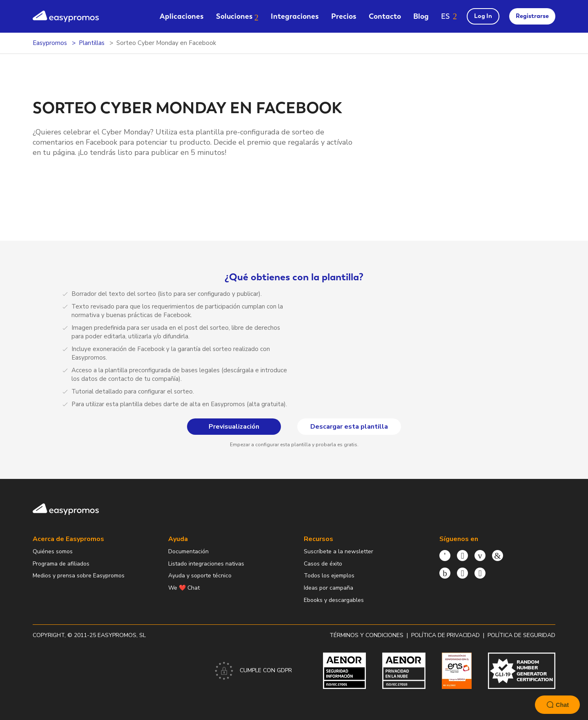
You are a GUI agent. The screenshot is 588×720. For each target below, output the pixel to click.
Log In (483, 16)
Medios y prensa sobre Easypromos (79, 576)
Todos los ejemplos (329, 576)
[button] (449, 16)
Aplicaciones (182, 16)
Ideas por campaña (329, 588)
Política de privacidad (445, 635)
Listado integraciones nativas (206, 564)
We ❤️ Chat (184, 588)
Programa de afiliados (61, 564)
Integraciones (295, 16)
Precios (344, 16)
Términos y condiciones (366, 635)
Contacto (385, 16)
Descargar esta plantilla (85, 196)
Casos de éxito (323, 564)
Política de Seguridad (521, 635)
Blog (421, 16)
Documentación (188, 551)
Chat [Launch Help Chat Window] (557, 705)
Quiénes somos (53, 551)
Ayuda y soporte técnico (200, 576)
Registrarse (532, 16)
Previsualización (85, 176)
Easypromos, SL (122, 635)
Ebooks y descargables (334, 600)
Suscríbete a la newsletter (339, 551)
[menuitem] (182, 16)
